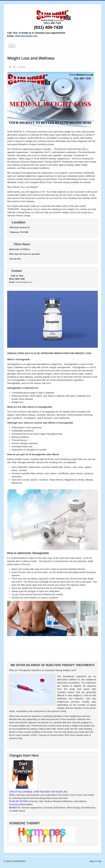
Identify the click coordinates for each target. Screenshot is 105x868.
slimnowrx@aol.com (26, 36)
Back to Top (96, 861)
